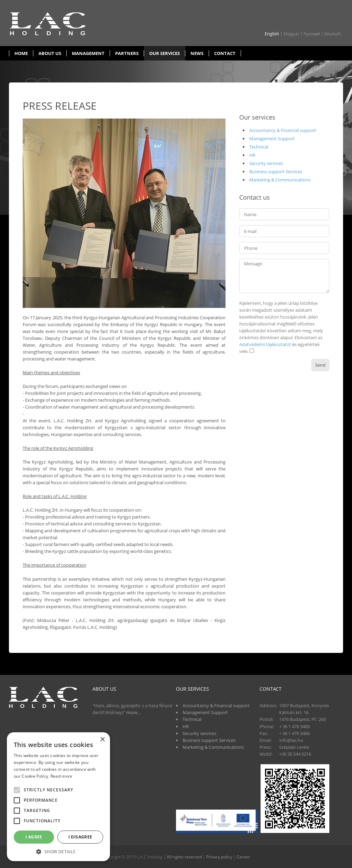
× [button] (102, 740)
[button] (58, 851)
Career (243, 857)
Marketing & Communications (280, 180)
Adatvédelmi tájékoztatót (265, 344)
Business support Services (276, 171)
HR (252, 155)
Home (21, 53)
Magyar (291, 34)
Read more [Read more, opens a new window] (62, 776)
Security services (266, 163)
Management (88, 53)
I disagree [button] (80, 837)
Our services (164, 53)
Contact (225, 53)
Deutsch (333, 34)
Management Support (272, 138)
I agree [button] (34, 837)
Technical (259, 147)
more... (133, 712)
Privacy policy (219, 857)
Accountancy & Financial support (283, 130)
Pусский (312, 34)
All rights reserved (184, 857)
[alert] (58, 797)
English (272, 34)
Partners (127, 53)
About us (50, 53)
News (197, 53)
